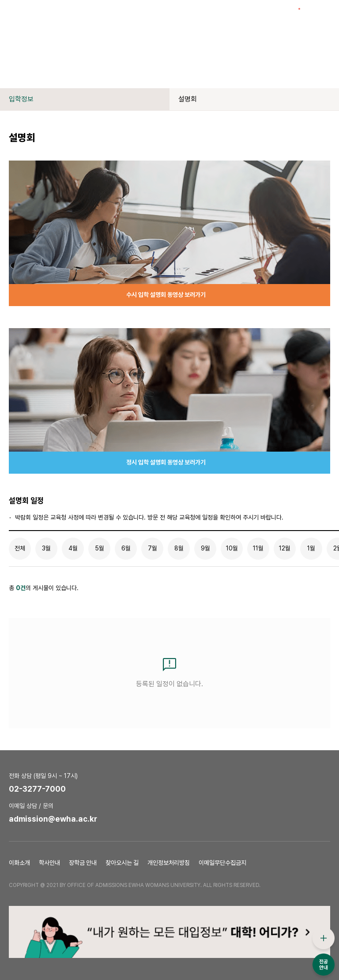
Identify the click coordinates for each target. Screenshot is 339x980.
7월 (153, 548)
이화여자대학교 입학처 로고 (51, 13)
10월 (232, 548)
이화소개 (19, 863)
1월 (311, 548)
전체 (20, 548)
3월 (46, 548)
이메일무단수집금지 (222, 863)
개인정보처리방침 (169, 863)
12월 (285, 548)
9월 (205, 548)
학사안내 (49, 863)
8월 (179, 548)
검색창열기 (310, 13)
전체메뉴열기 (326, 13)
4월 (73, 548)
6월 (126, 548)
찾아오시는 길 (122, 863)
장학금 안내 (83, 863)
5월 (100, 548)
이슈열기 (295, 13)
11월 (258, 548)
